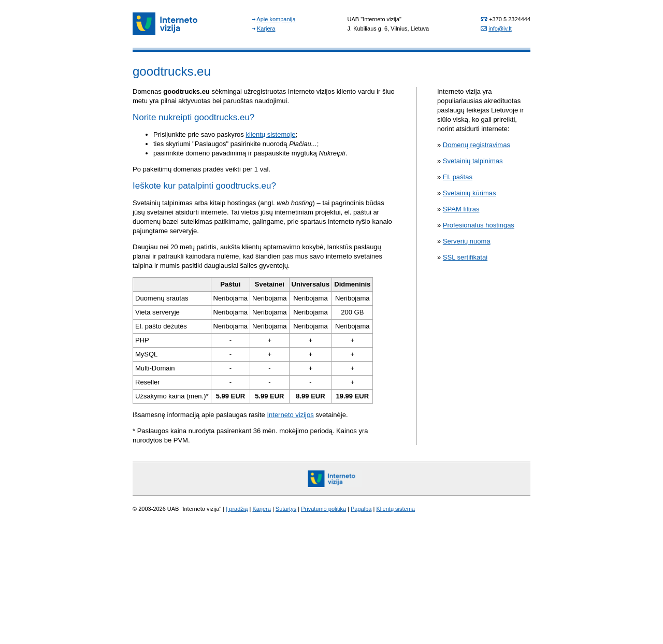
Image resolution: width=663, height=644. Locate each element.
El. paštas (458, 177)
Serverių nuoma (467, 241)
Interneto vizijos (290, 415)
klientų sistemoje (270, 134)
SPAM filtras (461, 209)
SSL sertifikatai (465, 257)
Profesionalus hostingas (479, 225)
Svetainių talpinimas (473, 161)
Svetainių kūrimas (470, 193)
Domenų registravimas (477, 145)
